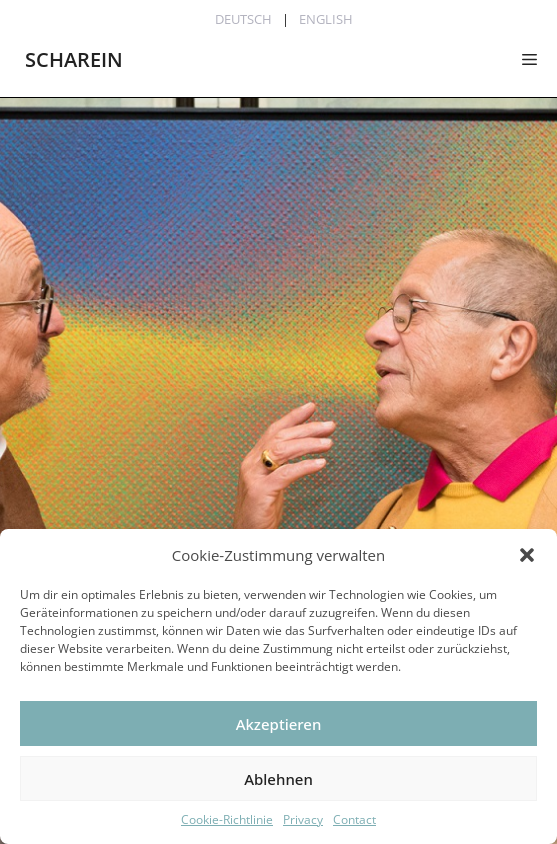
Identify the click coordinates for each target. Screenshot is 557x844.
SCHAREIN (74, 59)
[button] (527, 555)
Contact (354, 819)
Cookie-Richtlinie (227, 819)
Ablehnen (278, 779)
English (326, 19)
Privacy (303, 819)
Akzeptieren (279, 724)
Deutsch (243, 19)
